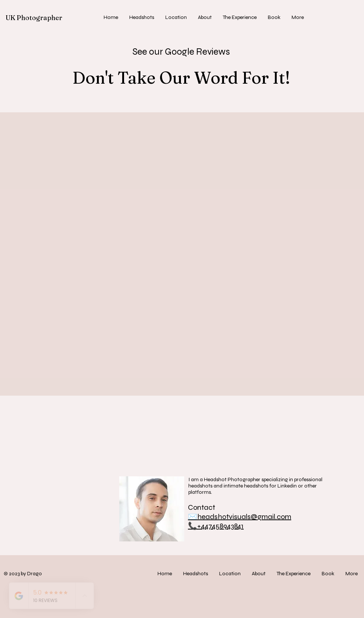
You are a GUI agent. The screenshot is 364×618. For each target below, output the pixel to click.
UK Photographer (34, 18)
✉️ (193, 517)
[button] (142, 17)
